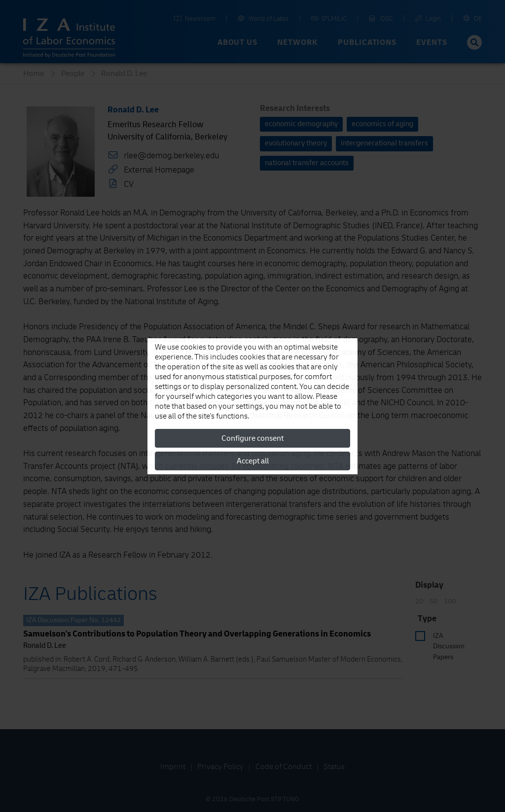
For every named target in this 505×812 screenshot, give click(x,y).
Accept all (253, 461)
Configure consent (252, 438)
